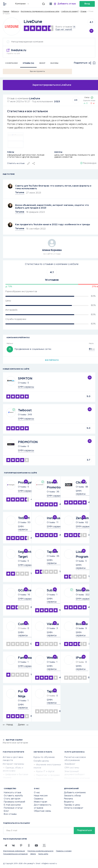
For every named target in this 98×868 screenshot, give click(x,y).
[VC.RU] (44, 845)
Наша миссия (41, 796)
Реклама (68, 799)
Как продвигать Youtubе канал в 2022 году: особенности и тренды (53, 225)
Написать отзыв (12, 793)
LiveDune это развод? (70, 12)
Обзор (42, 63)
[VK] (13, 845)
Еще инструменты (37, 71)
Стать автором (12, 799)
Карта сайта (43, 854)
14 (74, 27)
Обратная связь (42, 811)
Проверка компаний (14, 802)
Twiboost (25, 410)
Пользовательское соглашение (15, 854)
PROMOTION (28, 442)
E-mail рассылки (12, 805)
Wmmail (52, 658)
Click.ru (81, 483)
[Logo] (12, 26)
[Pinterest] (21, 845)
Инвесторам (41, 802)
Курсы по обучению (44, 757)
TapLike (53, 552)
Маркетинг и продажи (48, 775)
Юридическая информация (14, 851)
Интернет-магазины (13, 764)
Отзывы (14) (28, 63)
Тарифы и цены (72, 805)
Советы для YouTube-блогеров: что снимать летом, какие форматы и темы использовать (53, 187)
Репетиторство (45, 779)
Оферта (33, 854)
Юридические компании (77, 778)
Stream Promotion (55, 485)
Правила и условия (64, 851)
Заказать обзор (73, 796)
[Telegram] (6, 845)
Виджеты (69, 802)
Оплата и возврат (74, 808)
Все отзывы (10, 814)
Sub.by (52, 590)
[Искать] (38, 4)
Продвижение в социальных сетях (33, 349)
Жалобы (54, 63)
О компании (11, 63)
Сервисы (39, 799)
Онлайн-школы (41, 761)
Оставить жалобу (13, 796)
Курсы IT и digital (45, 772)
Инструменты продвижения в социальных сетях (40, 12)
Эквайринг (70, 764)
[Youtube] (36, 845)
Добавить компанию (75, 793)
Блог (6, 811)
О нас (37, 793)
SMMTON (25, 379)
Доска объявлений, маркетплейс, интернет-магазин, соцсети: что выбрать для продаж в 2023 (52, 207)
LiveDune (35, 99)
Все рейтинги (52, 360)
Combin (23, 624)
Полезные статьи (13, 808)
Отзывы (22, 383)
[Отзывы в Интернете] (11, 4)
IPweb (80, 658)
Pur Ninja (22, 694)
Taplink (52, 692)
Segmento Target (26, 554)
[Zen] (29, 845)
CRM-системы (72, 768)
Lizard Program (82, 554)
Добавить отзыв (67, 4)
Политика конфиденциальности (40, 851)
